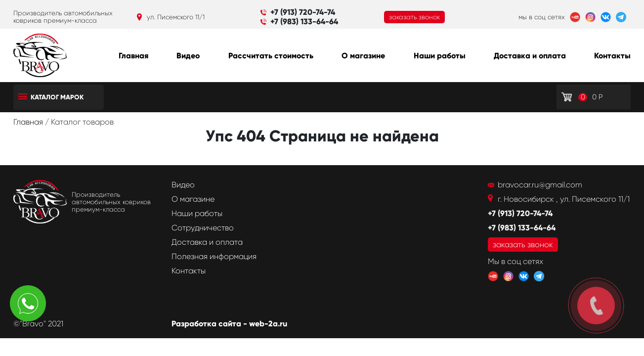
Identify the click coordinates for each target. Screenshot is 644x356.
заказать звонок (414, 17)
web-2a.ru (268, 324)
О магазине (363, 56)
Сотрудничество (203, 228)
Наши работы (440, 56)
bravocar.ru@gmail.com (540, 185)
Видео (188, 56)
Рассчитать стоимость (271, 56)
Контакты (612, 56)
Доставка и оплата (530, 56)
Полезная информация (214, 256)
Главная (133, 56)
